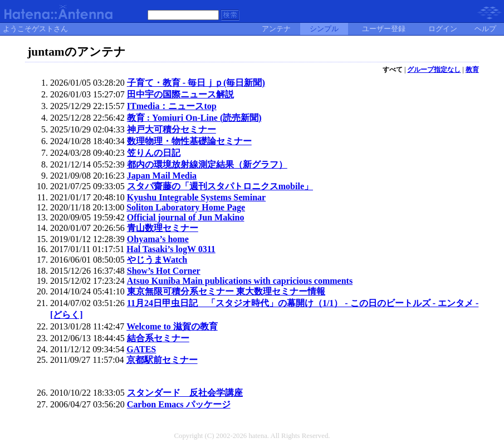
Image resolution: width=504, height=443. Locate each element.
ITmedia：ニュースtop (172, 106)
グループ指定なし (434, 70)
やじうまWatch (157, 260)
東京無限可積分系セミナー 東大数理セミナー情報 (226, 291)
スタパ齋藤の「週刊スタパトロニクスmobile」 (220, 186)
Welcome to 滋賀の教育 (172, 326)
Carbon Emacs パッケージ (179, 404)
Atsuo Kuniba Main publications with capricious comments (240, 281)
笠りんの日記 (154, 153)
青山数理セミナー (163, 228)
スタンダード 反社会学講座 (185, 393)
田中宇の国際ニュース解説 (180, 94)
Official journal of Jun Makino (186, 217)
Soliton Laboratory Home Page (186, 207)
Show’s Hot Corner (164, 271)
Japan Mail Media (162, 176)
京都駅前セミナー (162, 360)
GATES (141, 349)
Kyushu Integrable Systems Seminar (196, 197)
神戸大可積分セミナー (172, 129)
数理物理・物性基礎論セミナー (189, 141)
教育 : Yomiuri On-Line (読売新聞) (194, 118)
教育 (472, 70)
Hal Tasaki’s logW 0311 (171, 249)
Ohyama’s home (158, 239)
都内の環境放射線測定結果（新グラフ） (207, 164)
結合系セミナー (158, 338)
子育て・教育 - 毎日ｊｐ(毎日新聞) (196, 83)
